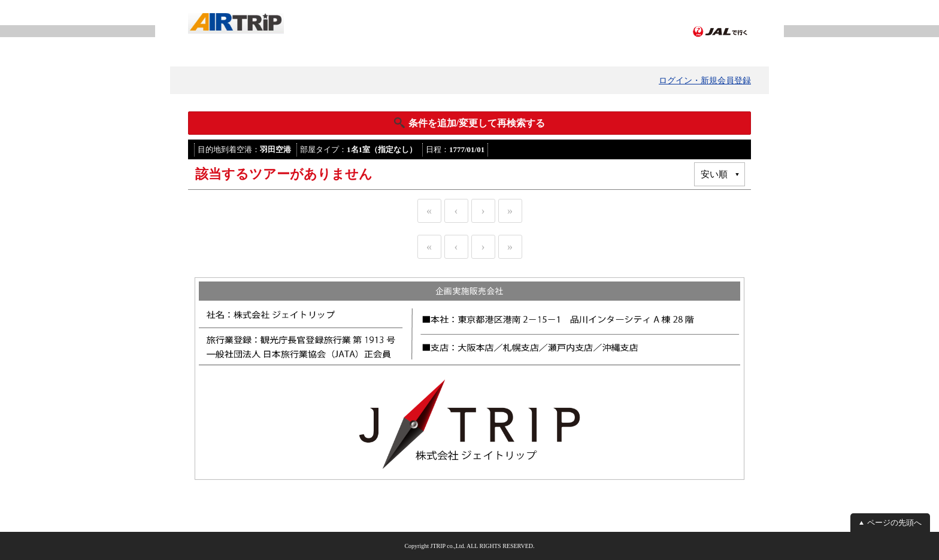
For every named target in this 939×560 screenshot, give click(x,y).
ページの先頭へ (894, 523)
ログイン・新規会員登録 (705, 81)
